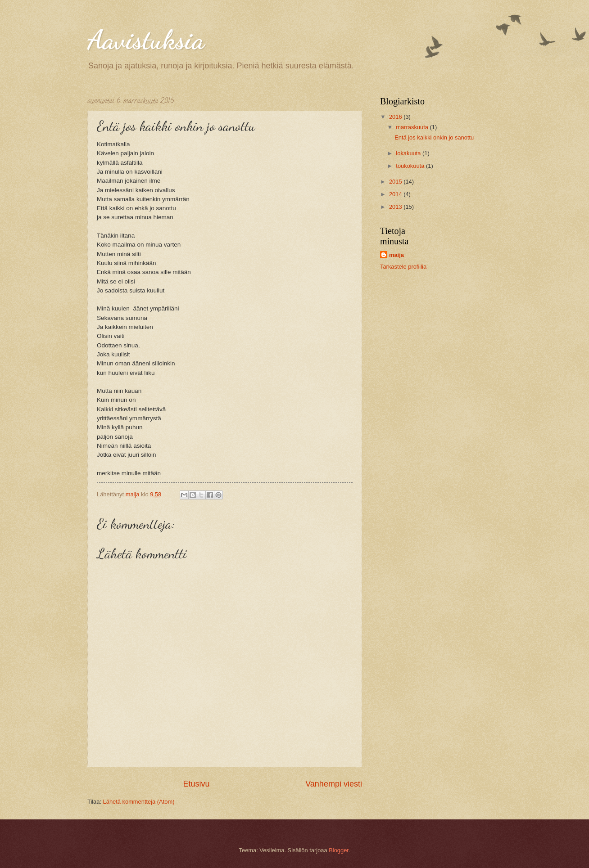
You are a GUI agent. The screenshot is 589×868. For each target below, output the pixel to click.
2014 (396, 194)
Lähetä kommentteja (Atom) (139, 802)
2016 (396, 117)
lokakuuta (409, 153)
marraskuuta (413, 127)
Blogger (339, 850)
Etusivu (197, 784)
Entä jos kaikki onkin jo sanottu (434, 137)
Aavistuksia (146, 40)
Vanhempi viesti (334, 784)
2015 (396, 182)
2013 (396, 207)
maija (396, 255)
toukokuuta (411, 166)
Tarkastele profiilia (403, 267)
